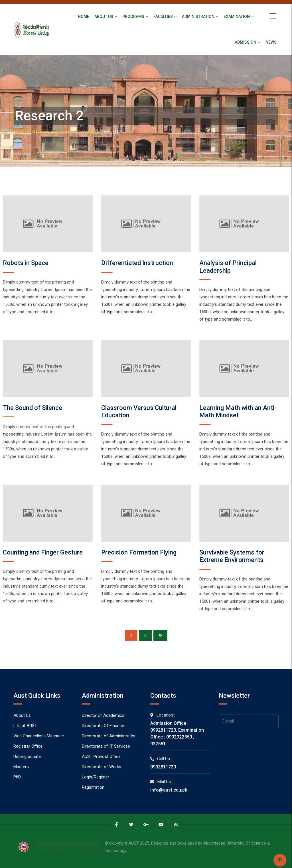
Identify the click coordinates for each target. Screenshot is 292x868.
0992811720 (163, 767)
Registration (93, 787)
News (271, 42)
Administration (198, 17)
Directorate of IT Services (106, 746)
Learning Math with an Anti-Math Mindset (238, 411)
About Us (104, 17)
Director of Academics (103, 715)
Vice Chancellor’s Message (39, 736)
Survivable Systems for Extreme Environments (232, 556)
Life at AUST (25, 726)
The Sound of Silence (33, 408)
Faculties (163, 17)
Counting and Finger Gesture (43, 552)
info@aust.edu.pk (169, 790)
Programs (133, 17)
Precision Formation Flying (139, 552)
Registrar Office (28, 746)
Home (84, 17)
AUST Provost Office (101, 756)
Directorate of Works (102, 767)
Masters (21, 767)
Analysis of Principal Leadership (228, 267)
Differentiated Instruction (137, 263)
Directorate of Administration (109, 736)
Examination (237, 17)
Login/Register (96, 777)
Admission (246, 42)
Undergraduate (27, 756)
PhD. (17, 777)
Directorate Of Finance (103, 726)
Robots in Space (26, 263)
